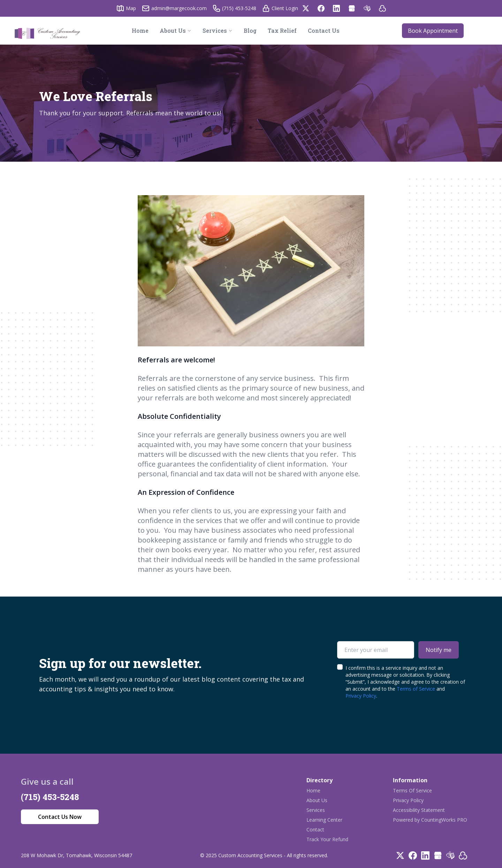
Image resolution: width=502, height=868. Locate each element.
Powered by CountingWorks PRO (430, 820)
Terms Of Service (412, 790)
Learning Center (324, 820)
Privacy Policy (361, 696)
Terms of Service (416, 689)
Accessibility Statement (419, 810)
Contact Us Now (60, 817)
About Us (317, 800)
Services (316, 810)
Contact (315, 829)
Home (313, 790)
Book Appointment (433, 31)
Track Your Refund (327, 839)
